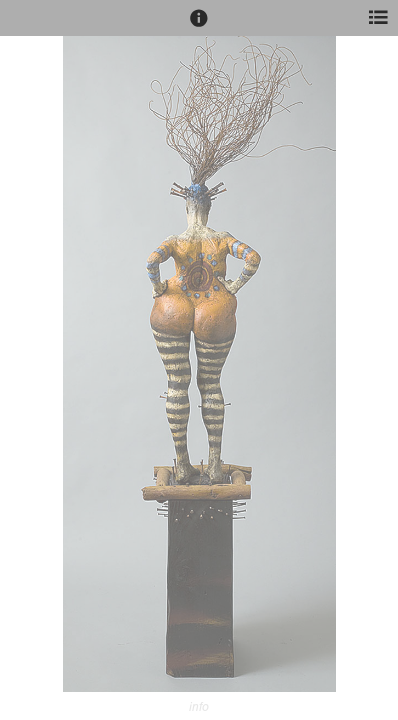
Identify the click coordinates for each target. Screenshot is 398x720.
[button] (199, 27)
